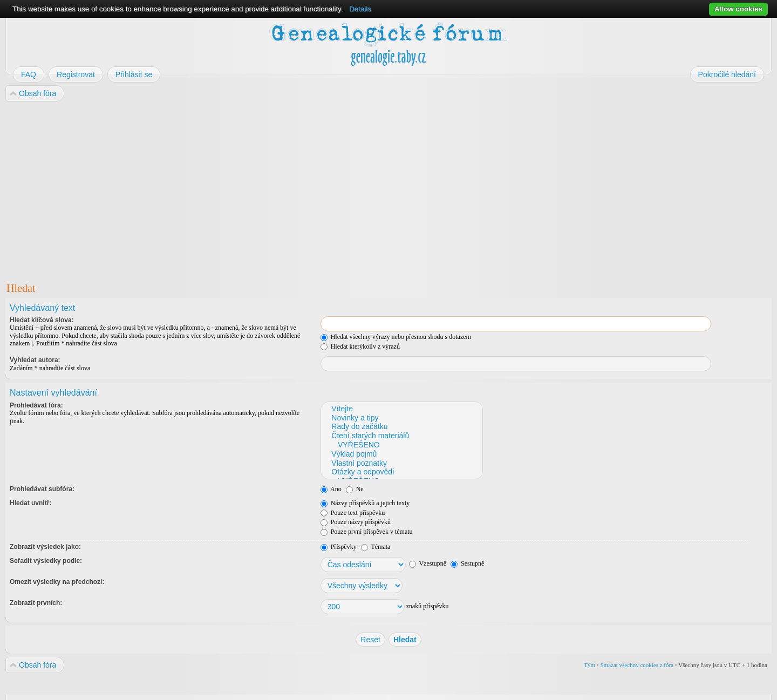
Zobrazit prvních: (36, 603)
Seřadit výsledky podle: (46, 561)
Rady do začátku (401, 427)
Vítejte (401, 409)
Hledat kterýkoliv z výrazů (360, 346)
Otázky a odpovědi (401, 472)
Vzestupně (428, 563)
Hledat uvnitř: (30, 503)
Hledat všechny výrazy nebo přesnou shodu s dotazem (396, 337)
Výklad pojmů (401, 454)
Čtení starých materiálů (401, 436)
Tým (589, 665)
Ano (331, 489)
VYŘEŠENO (401, 445)
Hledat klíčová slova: (42, 320)
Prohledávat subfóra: (42, 489)
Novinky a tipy (401, 418)
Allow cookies (738, 9)
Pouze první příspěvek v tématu (367, 532)
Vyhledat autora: (35, 360)
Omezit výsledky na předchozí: (57, 582)
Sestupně (467, 563)
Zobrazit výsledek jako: (45, 547)
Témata (376, 547)
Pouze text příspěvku (353, 513)
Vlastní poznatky (401, 463)
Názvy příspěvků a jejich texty (365, 503)
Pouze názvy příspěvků (356, 522)
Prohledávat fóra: (36, 405)
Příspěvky (339, 547)
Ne (355, 489)
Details (360, 9)
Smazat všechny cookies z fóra (637, 665)
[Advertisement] (330, 189)
